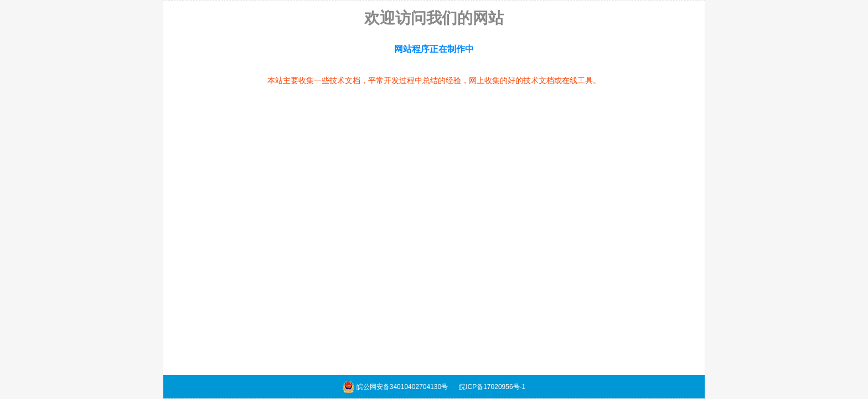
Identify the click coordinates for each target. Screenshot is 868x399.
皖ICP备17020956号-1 (492, 387)
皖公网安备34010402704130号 (402, 387)
